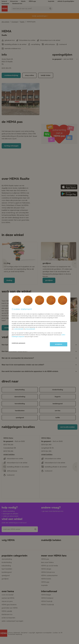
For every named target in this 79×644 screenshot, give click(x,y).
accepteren (59, 344)
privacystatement (30, 329)
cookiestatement (19, 329)
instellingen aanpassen (18, 343)
